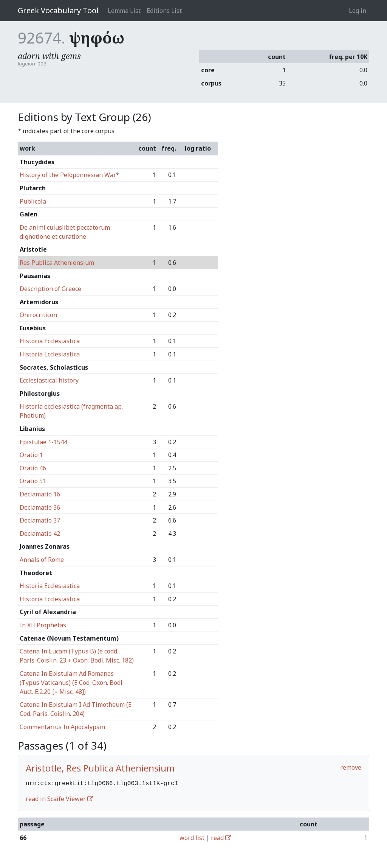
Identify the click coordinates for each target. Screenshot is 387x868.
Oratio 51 (33, 481)
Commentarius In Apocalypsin (62, 727)
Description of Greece (50, 289)
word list (192, 837)
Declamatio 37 (40, 520)
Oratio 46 (33, 468)
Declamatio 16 (40, 494)
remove (351, 767)
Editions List (164, 11)
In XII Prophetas (43, 625)
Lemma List (124, 11)
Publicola (33, 201)
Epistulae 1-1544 (43, 442)
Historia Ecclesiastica (50, 341)
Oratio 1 (31, 455)
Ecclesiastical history (49, 380)
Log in (358, 11)
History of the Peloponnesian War (68, 175)
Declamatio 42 (40, 534)
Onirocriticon (38, 315)
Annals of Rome (42, 560)
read (221, 837)
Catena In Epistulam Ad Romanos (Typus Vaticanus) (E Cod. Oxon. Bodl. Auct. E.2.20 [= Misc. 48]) (72, 683)
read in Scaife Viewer (60, 798)
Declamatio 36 (40, 507)
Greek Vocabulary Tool (58, 10)
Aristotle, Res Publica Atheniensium (100, 768)
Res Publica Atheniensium (57, 263)
